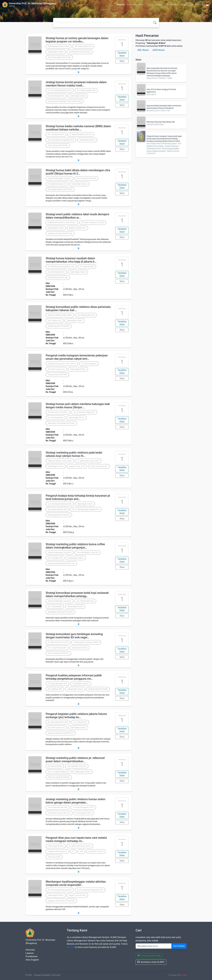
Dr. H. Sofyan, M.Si (55, 321)
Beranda (121, 4)
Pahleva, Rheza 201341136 (58, 278)
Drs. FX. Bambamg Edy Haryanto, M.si (86, 509)
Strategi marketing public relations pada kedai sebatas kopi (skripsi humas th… (74, 454)
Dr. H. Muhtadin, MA (55, 558)
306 (81, 851)
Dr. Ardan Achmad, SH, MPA (58, 642)
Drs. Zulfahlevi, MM (55, 689)
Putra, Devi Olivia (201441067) (59, 777)
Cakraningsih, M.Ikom (56, 52)
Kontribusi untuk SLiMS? (151, 962)
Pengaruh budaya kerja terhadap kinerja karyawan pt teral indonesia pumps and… (78, 497)
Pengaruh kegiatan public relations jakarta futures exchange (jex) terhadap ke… (76, 716)
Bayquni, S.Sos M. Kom (77, 228)
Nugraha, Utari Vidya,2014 (57, 851)
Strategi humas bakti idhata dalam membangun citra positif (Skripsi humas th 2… (78, 172)
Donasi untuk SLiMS (149, 956)
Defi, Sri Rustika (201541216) (58, 653)
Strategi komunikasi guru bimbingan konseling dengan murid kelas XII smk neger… (74, 636)
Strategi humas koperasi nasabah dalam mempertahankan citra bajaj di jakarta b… (71, 260)
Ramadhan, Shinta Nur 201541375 (60, 612)
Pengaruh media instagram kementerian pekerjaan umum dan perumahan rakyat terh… (77, 357)
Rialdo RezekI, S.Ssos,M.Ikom (58, 46)
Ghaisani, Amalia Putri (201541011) (61, 733)
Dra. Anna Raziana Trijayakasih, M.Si (61, 140)
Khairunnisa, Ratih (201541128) (59, 57)
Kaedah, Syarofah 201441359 (59, 326)
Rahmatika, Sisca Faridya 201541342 (61, 423)
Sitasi (122, 61)
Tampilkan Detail (122, 54)
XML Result (143, 50)
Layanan (30, 953)
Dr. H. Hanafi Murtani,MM (57, 648)
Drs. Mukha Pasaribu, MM (57, 509)
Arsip (191, 4)
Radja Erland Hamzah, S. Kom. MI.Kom (62, 223)
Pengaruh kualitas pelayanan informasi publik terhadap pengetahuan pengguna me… (74, 677)
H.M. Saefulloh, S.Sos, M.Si (77, 766)
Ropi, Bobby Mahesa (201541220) (60, 189)
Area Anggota (32, 960)
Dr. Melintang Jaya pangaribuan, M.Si (61, 267)
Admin (183, 4)
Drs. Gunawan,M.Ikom (56, 134)
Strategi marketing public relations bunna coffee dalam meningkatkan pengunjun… (75, 546)
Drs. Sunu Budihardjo (56, 418)
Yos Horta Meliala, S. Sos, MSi (87, 552)
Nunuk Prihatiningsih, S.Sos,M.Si (60, 178)
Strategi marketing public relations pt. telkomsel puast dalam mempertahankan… (75, 760)
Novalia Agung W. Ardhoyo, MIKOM (86, 642)
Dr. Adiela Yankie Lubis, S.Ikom (88, 461)
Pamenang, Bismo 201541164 (59, 515)
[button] (79, 72)
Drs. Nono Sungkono (89, 364)
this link (71, 947)
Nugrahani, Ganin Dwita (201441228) (61, 901)
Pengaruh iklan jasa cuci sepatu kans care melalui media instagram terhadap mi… (76, 839)
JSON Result (158, 50)
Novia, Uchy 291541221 (99, 466)
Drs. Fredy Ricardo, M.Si (83, 46)
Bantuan (159, 4)
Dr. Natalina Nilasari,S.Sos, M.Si (81, 134)
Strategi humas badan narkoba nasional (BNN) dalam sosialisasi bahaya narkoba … (78, 128)
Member (199, 4)
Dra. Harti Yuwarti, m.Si (56, 369)
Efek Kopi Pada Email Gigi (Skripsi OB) (161, 122)
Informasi (132, 4)
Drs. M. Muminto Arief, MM (86, 178)
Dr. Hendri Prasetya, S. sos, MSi (93, 223)
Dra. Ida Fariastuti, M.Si (56, 96)
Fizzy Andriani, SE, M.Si (81, 684)
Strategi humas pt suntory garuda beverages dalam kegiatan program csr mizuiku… (77, 40)
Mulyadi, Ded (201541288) (98, 689)
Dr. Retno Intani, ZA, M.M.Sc (58, 412)
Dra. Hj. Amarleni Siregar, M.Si (84, 412)
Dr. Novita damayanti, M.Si (57, 684)
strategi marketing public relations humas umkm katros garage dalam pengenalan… (75, 801)
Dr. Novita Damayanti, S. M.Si (83, 807)
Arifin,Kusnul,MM (54, 857)
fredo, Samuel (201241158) (58, 145)
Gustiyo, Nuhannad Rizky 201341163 (61, 563)
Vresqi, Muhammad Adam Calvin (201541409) (65, 101)
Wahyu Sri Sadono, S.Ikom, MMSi (60, 315)
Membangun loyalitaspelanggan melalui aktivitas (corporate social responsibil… (76, 883)
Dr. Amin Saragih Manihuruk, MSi (60, 90)
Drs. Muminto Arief (87, 267)
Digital (150, 4)
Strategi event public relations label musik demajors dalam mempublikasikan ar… (77, 216)
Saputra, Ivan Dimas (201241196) (60, 234)
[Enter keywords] (154, 946)
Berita (142, 4)
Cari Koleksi (179, 946)
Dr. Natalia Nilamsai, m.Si (57, 184)
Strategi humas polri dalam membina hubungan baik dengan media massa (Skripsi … (78, 406)
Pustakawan (171, 4)
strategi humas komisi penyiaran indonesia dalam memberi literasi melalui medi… (76, 84)
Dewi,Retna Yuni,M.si (96, 851)
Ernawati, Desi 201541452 (57, 375)
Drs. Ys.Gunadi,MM (55, 607)
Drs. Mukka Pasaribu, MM (86, 90)
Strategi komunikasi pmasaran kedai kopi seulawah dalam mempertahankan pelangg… (77, 594)
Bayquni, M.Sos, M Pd (77, 466)
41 (73, 851)
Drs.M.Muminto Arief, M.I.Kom (80, 52)
